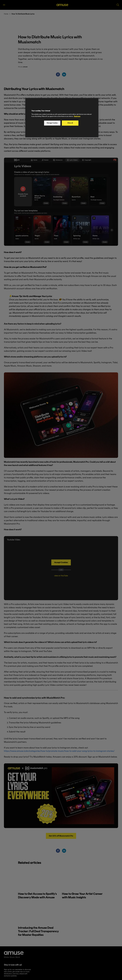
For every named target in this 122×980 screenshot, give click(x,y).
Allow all (70, 123)
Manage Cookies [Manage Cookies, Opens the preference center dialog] (52, 123)
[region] (62, 118)
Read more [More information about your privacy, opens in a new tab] (77, 116)
